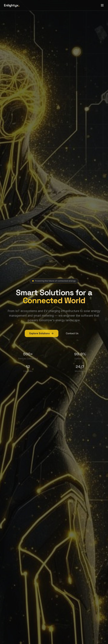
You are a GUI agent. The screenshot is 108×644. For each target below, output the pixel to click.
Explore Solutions (42, 335)
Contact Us (72, 335)
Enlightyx (12, 5)
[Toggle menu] (102, 5)
